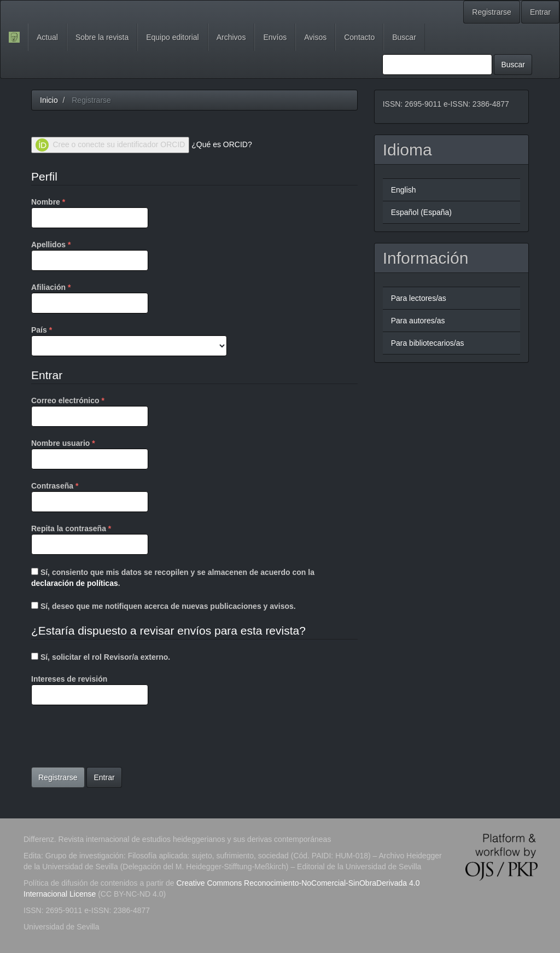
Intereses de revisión (90, 690)
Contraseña (90, 496)
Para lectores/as (419, 298)
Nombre (90, 212)
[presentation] (114, 737)
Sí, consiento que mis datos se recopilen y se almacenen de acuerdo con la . (173, 578)
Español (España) (421, 212)
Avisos (315, 37)
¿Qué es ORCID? (221, 144)
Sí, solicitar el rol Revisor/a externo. (101, 657)
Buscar (404, 37)
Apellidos (90, 255)
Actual (47, 37)
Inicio (49, 100)
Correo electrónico (90, 411)
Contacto (359, 37)
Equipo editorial (173, 37)
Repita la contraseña (90, 539)
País (129, 340)
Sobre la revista (102, 37)
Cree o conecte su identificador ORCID (110, 145)
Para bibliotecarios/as (428, 343)
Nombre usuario (90, 454)
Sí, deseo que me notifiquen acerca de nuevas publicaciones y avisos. (164, 606)
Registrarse (492, 12)
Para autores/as (418, 321)
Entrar (540, 12)
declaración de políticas (75, 583)
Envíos (275, 37)
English (404, 190)
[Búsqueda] (437, 65)
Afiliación (90, 298)
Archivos (231, 37)
